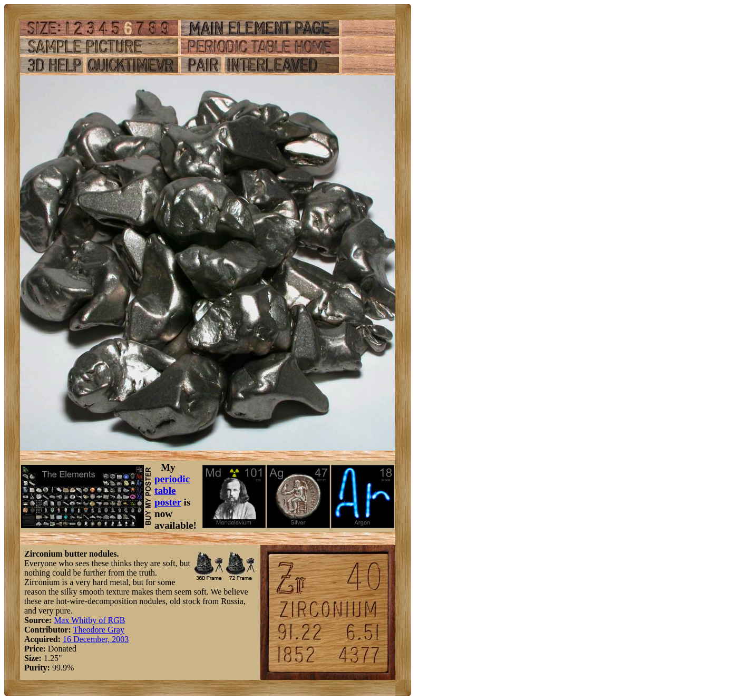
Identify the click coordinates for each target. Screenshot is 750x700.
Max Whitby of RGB (89, 620)
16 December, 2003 (96, 639)
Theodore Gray (99, 630)
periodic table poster (172, 490)
